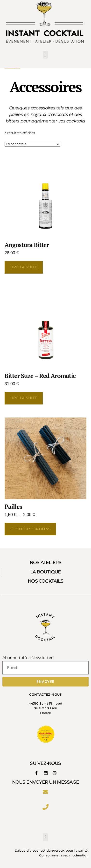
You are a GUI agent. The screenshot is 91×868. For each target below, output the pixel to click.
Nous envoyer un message (46, 782)
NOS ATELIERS (46, 562)
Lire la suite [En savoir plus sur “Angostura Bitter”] (24, 267)
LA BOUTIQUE (45, 572)
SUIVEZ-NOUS (45, 763)
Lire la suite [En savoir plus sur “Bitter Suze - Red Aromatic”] (24, 398)
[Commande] (32, 144)
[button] (45, 55)
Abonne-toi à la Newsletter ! (28, 658)
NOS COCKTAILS (45, 581)
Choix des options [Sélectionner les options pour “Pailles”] (30, 529)
